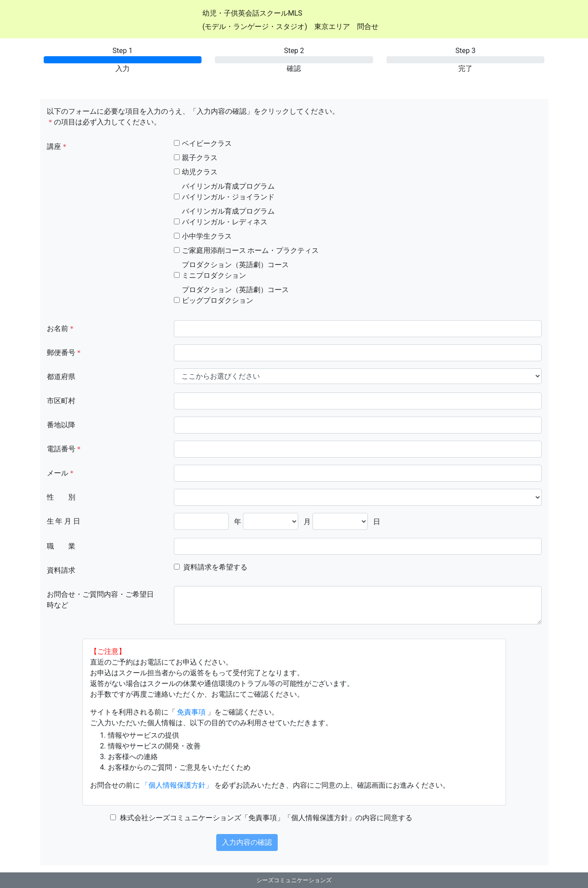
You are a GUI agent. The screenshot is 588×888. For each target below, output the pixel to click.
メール (61, 473)
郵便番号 (65, 353)
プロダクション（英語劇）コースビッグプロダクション (235, 295)
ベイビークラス (207, 143)
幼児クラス (200, 172)
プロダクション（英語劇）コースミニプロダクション (235, 270)
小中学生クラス (207, 236)
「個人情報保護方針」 (177, 785)
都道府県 (61, 377)
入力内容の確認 (247, 842)
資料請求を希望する (215, 567)
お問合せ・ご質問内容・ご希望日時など (100, 600)
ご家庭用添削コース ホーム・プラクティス (251, 250)
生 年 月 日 (64, 521)
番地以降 (61, 425)
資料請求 (61, 570)
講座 (58, 147)
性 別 (61, 497)
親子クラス (200, 158)
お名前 (61, 328)
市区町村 (61, 401)
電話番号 (65, 449)
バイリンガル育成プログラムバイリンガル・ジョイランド (228, 192)
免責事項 (191, 712)
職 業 (61, 546)
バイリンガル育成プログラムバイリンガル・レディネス (228, 217)
